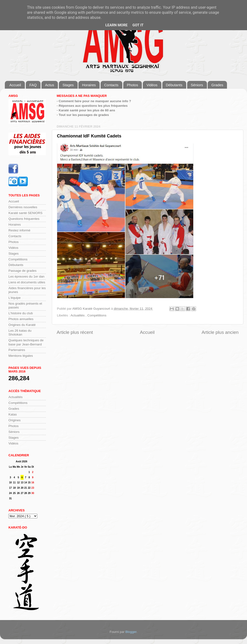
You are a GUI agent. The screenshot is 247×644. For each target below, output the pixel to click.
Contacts (111, 85)
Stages (68, 85)
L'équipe (15, 298)
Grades (217, 85)
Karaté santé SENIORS (25, 213)
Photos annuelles (21, 319)
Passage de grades (22, 271)
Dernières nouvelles (23, 207)
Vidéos (152, 85)
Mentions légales (21, 356)
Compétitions (97, 315)
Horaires (89, 85)
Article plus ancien (220, 332)
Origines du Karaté (22, 325)
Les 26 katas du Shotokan (20, 333)
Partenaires (17, 350)
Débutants (174, 85)
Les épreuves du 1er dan (26, 276)
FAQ (33, 85)
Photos (133, 85)
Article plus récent (75, 332)
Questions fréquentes (24, 219)
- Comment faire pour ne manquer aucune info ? (94, 101)
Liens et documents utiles (27, 282)
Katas (13, 414)
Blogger (131, 632)
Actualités (78, 315)
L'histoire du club (21, 313)
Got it (138, 25)
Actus (50, 85)
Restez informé (19, 230)
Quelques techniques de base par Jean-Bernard (26, 342)
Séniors (197, 85)
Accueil (15, 85)
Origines (14, 420)
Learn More (117, 25)
